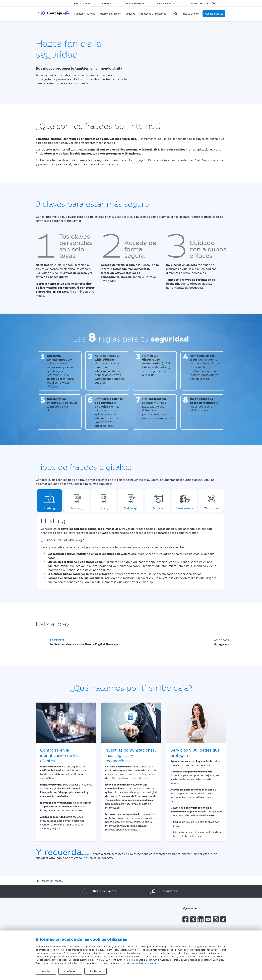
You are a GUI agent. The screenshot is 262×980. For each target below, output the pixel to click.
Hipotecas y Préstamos (153, 13)
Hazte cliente (191, 13)
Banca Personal (135, 3)
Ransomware (185, 501)
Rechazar (95, 971)
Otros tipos (212, 501)
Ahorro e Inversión (110, 13)
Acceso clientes (214, 13)
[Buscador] (176, 14)
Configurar (70, 971)
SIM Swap (130, 501)
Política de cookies (148, 963)
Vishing (103, 501)
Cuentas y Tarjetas (84, 13)
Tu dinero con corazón (201, 3)
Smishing (76, 501)
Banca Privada (166, 3)
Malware (158, 501)
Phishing (49, 501)
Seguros (130, 13)
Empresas (108, 3)
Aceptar (46, 971)
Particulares (82, 3)
